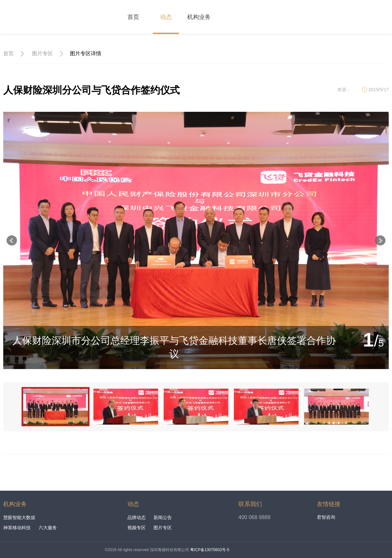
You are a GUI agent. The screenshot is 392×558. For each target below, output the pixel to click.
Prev (12, 241)
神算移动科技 (17, 528)
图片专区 (42, 53)
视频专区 (137, 528)
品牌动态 (137, 517)
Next (380, 241)
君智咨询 (326, 517)
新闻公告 (163, 517)
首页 (133, 17)
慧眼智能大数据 (19, 517)
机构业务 (199, 17)
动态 (166, 17)
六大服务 (48, 528)
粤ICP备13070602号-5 (210, 550)
